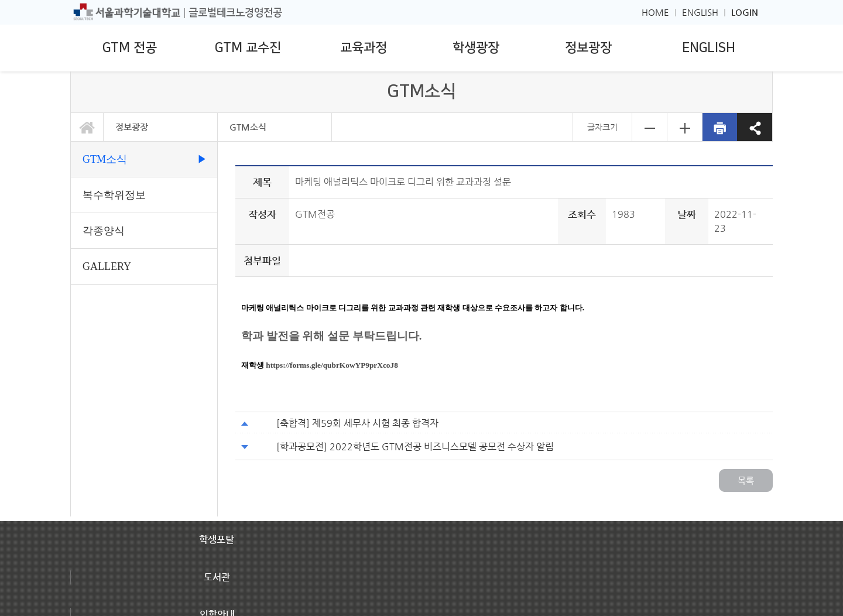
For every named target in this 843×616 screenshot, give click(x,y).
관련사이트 (692, 591)
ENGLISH (700, 12)
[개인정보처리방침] (106, 573)
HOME (655, 12)
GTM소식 (248, 127)
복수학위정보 (114, 195)
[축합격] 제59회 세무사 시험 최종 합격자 (357, 423)
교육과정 (364, 48)
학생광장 (476, 48)
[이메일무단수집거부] (189, 573)
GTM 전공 (130, 48)
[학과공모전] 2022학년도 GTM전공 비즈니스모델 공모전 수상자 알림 (415, 446)
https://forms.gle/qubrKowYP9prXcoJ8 (332, 365)
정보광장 (588, 48)
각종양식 (104, 231)
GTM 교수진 (248, 48)
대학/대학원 (587, 591)
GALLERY (107, 266)
